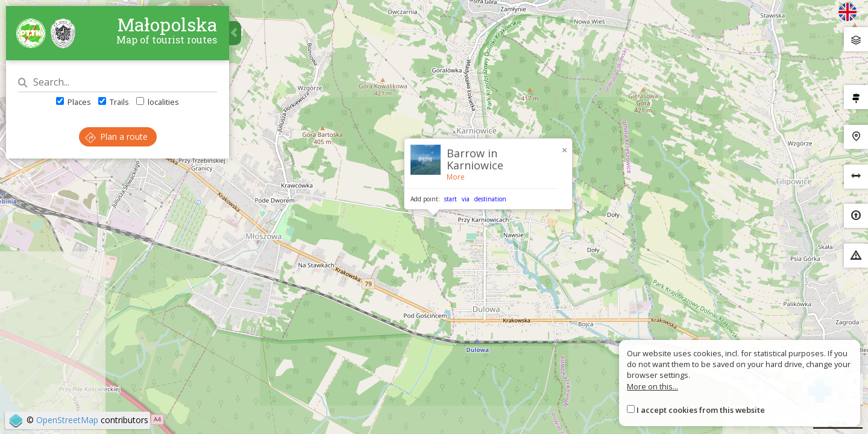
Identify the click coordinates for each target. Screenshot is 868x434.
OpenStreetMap (67, 420)
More (456, 177)
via (466, 199)
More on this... (653, 386)
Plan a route (116, 137)
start (451, 199)
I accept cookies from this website (701, 410)
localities (158, 102)
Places (74, 102)
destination (490, 199)
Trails (114, 102)
